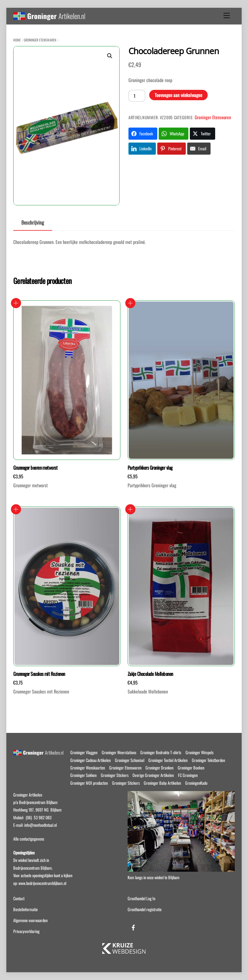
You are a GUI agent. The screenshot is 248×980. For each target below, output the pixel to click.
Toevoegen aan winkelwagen (178, 95)
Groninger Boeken (191, 768)
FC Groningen (188, 775)
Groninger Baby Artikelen (162, 783)
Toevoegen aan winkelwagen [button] (16, 303)
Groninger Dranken (159, 768)
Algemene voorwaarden (30, 920)
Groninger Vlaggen (84, 752)
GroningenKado (196, 783)
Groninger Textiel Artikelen (168, 760)
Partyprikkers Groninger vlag (150, 468)
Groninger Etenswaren (40, 40)
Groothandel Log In (141, 898)
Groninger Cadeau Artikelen (90, 760)
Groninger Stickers (115, 775)
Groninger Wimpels (199, 752)
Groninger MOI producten (89, 783)
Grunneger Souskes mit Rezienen (39, 674)
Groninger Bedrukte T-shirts (161, 752)
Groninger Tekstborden (208, 760)
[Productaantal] (137, 96)
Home (17, 40)
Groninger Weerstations (119, 752)
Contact (19, 898)
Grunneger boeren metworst (35, 468)
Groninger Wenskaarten (88, 768)
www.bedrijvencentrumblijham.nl (42, 883)
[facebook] (133, 926)
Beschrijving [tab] (33, 222)
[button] (110, 56)
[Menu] (227, 16)
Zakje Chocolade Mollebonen (150, 674)
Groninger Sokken (83, 775)
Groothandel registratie (145, 909)
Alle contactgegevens (29, 839)
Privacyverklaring (26, 931)
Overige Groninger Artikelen (153, 775)
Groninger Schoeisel (130, 760)
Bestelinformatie (25, 909)
